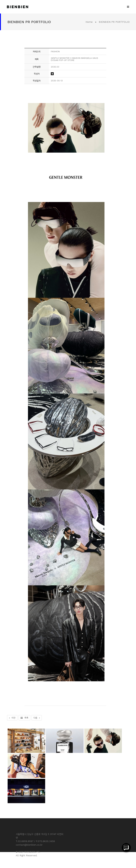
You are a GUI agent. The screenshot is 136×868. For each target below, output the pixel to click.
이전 (12, 718)
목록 (24, 718)
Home (89, 22)
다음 (37, 718)
